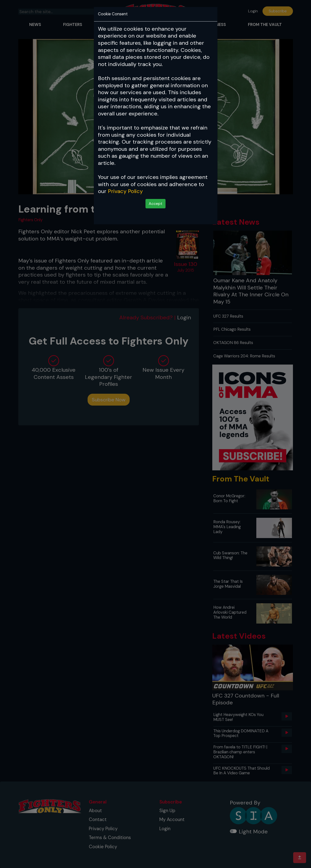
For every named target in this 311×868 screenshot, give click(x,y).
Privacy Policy (125, 191)
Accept (155, 204)
